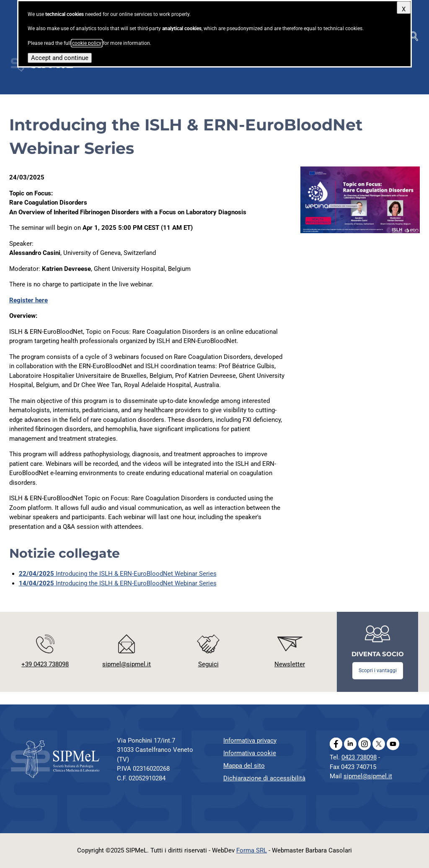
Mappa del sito (244, 766)
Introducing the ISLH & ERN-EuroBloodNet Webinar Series (118, 574)
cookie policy (87, 43)
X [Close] (404, 9)
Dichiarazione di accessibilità (264, 778)
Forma (252, 850)
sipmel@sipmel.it (368, 776)
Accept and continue (60, 58)
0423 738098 (359, 757)
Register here (28, 300)
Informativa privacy (250, 741)
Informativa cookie (250, 753)
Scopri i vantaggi (378, 670)
